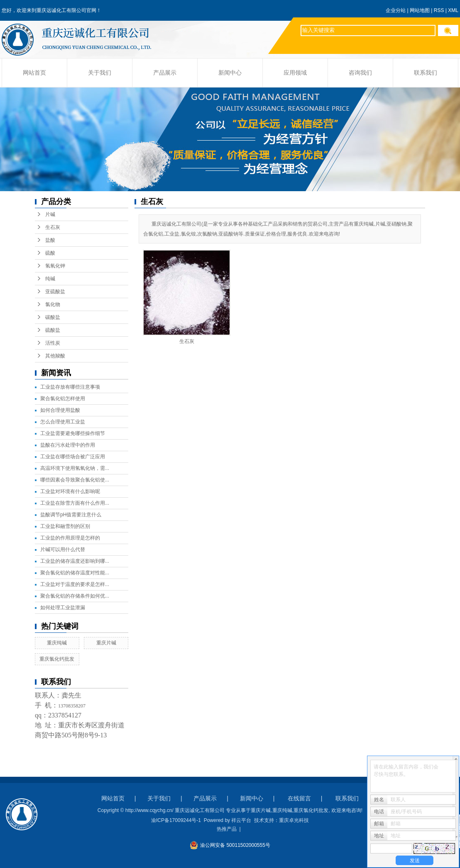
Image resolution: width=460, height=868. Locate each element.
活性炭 (53, 343)
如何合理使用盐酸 (60, 410)
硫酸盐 (53, 330)
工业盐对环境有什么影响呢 (70, 491)
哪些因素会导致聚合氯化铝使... (75, 480)
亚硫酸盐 (55, 292)
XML (453, 10)
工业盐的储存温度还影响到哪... (75, 561)
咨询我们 (360, 73)
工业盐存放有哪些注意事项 (70, 387)
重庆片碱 (106, 643)
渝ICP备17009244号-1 (176, 820)
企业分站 (396, 10)
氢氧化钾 (55, 266)
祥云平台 (241, 820)
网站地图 (420, 10)
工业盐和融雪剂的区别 (65, 526)
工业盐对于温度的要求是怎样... (75, 584)
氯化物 (53, 304)
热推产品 (227, 829)
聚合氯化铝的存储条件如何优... (75, 596)
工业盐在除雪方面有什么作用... (75, 503)
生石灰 (53, 227)
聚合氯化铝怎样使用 (63, 399)
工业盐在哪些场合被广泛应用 (73, 457)
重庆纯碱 (57, 643)
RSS (439, 10)
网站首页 (34, 73)
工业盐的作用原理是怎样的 (70, 538)
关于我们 (100, 73)
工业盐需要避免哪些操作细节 (73, 433)
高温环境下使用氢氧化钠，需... (75, 468)
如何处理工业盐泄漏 (63, 608)
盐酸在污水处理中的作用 (68, 445)
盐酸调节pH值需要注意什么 (71, 515)
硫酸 (50, 253)
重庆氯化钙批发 (57, 659)
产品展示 (165, 73)
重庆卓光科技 (294, 820)
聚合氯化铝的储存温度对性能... (75, 573)
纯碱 (50, 279)
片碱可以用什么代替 (63, 549)
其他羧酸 (55, 356)
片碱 (50, 214)
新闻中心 (230, 73)
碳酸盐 (53, 317)
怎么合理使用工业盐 (63, 422)
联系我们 (426, 73)
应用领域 (295, 73)
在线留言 (299, 798)
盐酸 (50, 240)
